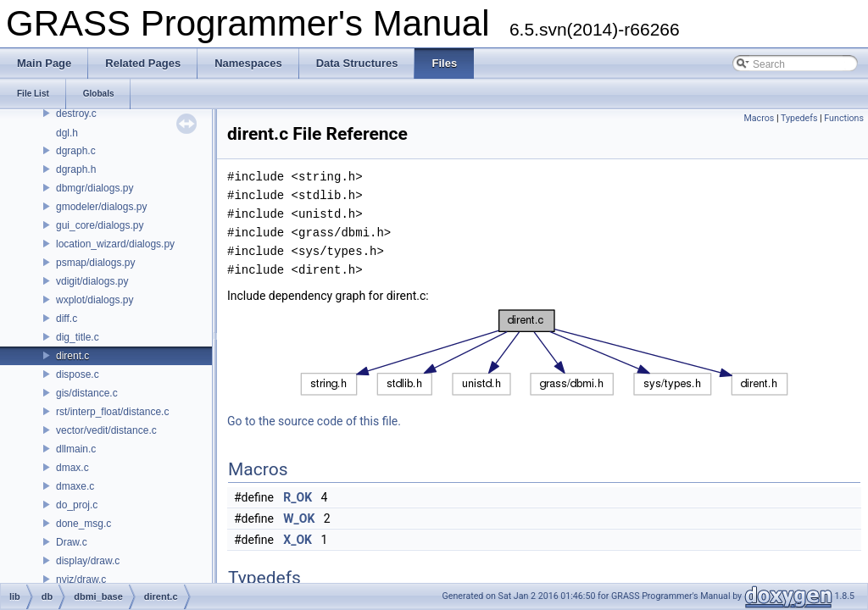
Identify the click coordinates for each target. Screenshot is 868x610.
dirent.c (72, 356)
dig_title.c (78, 337)
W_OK (299, 518)
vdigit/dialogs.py (92, 281)
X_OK (298, 540)
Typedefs (799, 118)
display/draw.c (88, 561)
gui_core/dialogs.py (100, 225)
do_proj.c (77, 505)
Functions (844, 118)
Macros (759, 118)
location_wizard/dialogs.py (115, 244)
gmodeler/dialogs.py (101, 207)
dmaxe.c (75, 486)
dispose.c (78, 374)
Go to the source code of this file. (314, 421)
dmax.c (72, 468)
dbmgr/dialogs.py (95, 188)
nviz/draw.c (81, 579)
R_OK (298, 497)
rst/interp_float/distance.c (112, 412)
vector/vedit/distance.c (106, 430)
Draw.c (72, 542)
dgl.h (67, 133)
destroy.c (76, 114)
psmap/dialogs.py (95, 263)
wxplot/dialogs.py (95, 300)
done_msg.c (83, 524)
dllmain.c (76, 449)
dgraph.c (76, 151)
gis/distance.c (87, 393)
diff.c (67, 319)
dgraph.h (76, 169)
